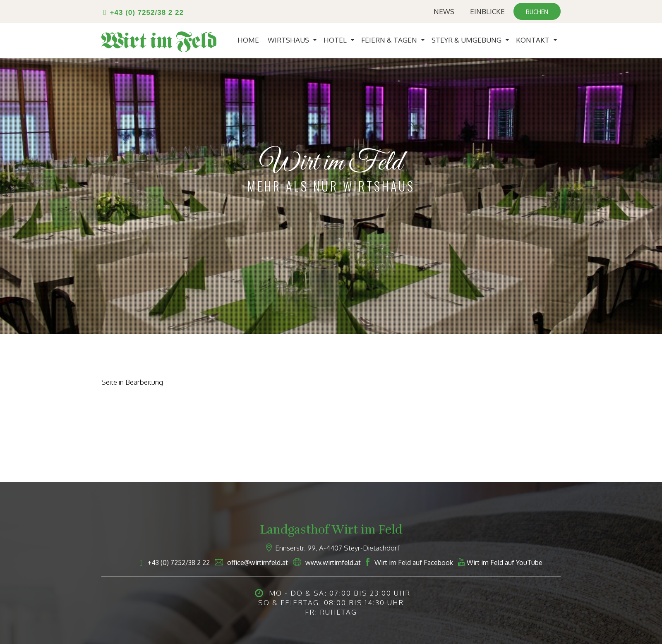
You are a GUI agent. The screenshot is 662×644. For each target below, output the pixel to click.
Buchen (537, 12)
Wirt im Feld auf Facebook (414, 563)
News (444, 11)
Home (248, 40)
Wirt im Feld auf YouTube (505, 563)
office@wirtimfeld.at (258, 563)
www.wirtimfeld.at (333, 563)
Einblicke (487, 11)
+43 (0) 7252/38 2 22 (147, 13)
